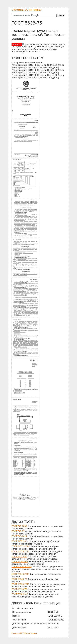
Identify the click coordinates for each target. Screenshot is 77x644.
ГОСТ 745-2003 (19, 526)
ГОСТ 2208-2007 (20, 561)
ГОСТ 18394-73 (19, 589)
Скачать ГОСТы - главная (24, 633)
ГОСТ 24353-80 (19, 556)
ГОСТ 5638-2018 (20, 594)
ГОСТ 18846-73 (19, 579)
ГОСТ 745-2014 (19, 536)
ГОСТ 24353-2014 (20, 551)
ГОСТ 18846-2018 (20, 574)
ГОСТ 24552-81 (19, 541)
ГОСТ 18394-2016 (20, 584)
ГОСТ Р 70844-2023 (21, 566)
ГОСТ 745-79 (18, 531)
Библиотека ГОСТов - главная (27, 10)
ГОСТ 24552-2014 (20, 546)
